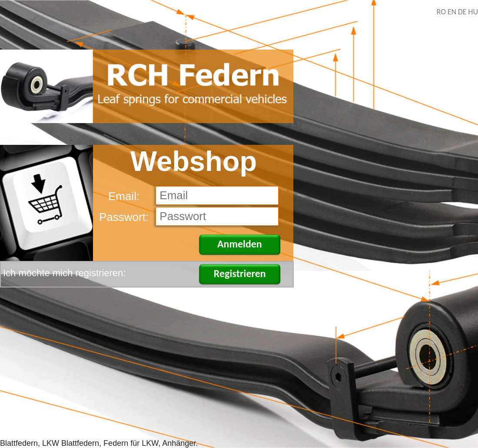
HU (473, 12)
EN (452, 12)
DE (462, 12)
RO (441, 12)
